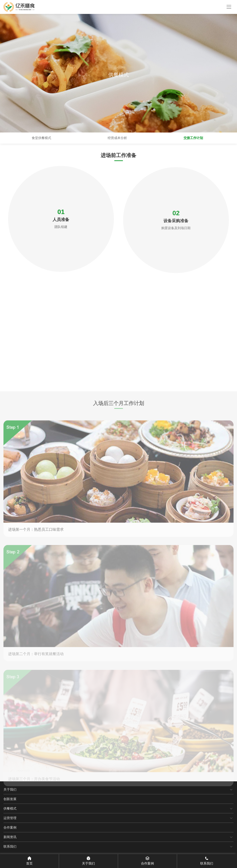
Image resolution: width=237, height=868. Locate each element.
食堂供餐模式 (41, 138)
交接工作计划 (193, 138)
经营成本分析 (117, 138)
